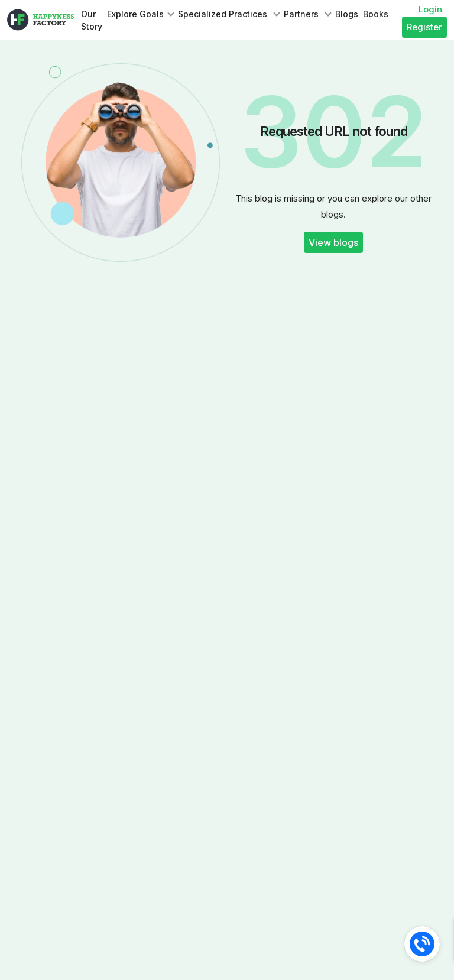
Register (424, 27)
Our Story (92, 20)
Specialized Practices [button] (224, 14)
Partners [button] (302, 14)
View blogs (333, 242)
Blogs (347, 14)
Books (376, 14)
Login (430, 9)
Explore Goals (135, 14)
